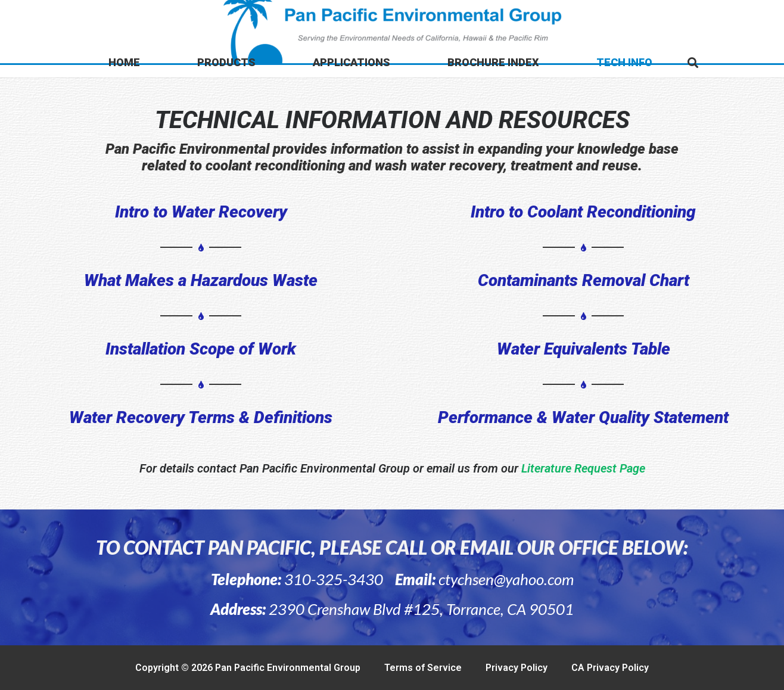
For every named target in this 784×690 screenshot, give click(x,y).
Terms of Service (423, 668)
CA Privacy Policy (610, 668)
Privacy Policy (517, 668)
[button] (693, 63)
